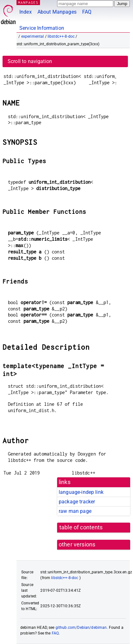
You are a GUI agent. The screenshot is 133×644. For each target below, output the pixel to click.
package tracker (77, 502)
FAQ (87, 12)
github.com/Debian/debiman (81, 628)
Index (26, 12)
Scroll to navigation (30, 61)
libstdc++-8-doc (61, 36)
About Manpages (57, 12)
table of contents (81, 527)
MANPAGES (28, 2)
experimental (33, 36)
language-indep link (81, 492)
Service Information (42, 28)
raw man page (75, 511)
